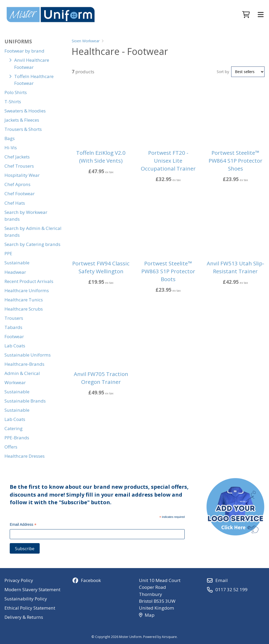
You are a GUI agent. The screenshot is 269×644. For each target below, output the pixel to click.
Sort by (223, 72)
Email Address (23, 525)
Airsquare (169, 637)
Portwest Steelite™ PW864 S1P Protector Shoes (236, 161)
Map (147, 615)
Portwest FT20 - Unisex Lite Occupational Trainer (168, 161)
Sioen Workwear (86, 41)
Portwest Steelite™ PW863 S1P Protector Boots (168, 271)
